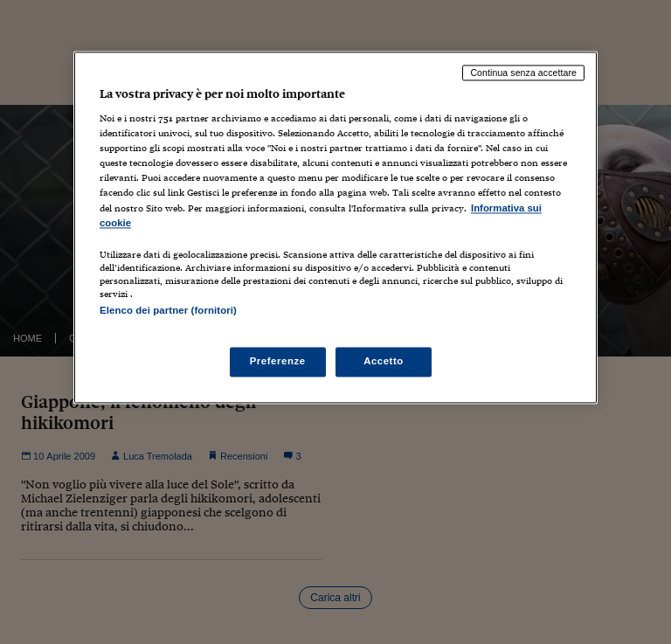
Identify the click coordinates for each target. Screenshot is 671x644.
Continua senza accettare (523, 73)
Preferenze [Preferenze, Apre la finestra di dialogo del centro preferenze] (278, 361)
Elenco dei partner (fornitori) (168, 310)
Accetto (384, 361)
